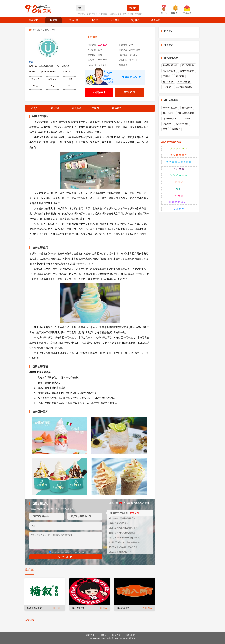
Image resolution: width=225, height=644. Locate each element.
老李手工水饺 (92, 14)
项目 (41, 30)
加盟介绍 (76, 108)
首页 (34, 30)
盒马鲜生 (179, 209)
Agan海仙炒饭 (170, 118)
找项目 (54, 20)
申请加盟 (117, 108)
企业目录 (115, 20)
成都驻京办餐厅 (115, 14)
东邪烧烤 (180, 76)
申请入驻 (116, 635)
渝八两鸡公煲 (123, 608)
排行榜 (94, 20)
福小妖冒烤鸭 (78, 608)
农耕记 (179, 182)
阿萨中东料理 (128, 14)
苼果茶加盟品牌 (170, 108)
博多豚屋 (179, 169)
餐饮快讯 (135, 20)
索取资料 (130, 92)
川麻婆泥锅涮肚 (179, 202)
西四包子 (176, 129)
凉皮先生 (167, 124)
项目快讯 (156, 20)
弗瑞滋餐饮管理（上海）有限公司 (54, 66)
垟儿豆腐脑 (103, 14)
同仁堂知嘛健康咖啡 (179, 162)
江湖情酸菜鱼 (179, 155)
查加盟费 (74, 20)
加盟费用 (56, 108)
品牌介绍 (35, 108)
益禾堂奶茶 (187, 108)
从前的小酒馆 (182, 124)
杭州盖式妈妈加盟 (186, 113)
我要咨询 (99, 92)
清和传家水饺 (179, 175)
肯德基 (179, 195)
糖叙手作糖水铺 (34, 608)
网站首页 (33, 20)
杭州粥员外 (168, 113)
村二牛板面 (168, 82)
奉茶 (165, 129)
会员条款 (82, 552)
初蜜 (53, 30)
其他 (47, 30)
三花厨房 (167, 87)
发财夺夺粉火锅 (187, 71)
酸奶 (179, 189)
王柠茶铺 (82, 14)
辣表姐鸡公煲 (184, 82)
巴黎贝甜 (167, 76)
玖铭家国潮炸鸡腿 (184, 87)
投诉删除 (131, 635)
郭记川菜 (138, 14)
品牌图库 (97, 108)
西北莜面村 (186, 118)
